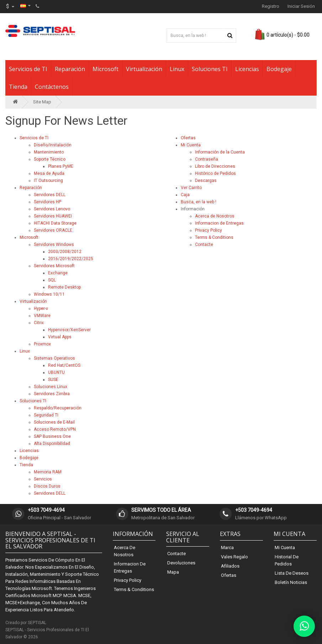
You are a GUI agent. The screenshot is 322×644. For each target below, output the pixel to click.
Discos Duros (47, 486)
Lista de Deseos (292, 573)
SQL (52, 280)
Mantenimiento (49, 152)
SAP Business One (52, 436)
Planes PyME (61, 166)
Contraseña (207, 159)
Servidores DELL (50, 195)
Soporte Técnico (50, 159)
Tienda (18, 87)
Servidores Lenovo (52, 209)
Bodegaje (279, 69)
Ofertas (188, 138)
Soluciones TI (210, 69)
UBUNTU (56, 372)
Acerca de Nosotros (215, 216)
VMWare (42, 316)
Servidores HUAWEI (53, 216)
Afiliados (230, 566)
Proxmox (42, 344)
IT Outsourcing (48, 181)
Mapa (173, 572)
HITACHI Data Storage (55, 223)
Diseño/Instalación (53, 145)
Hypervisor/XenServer (69, 330)
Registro (271, 6)
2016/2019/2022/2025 (71, 259)
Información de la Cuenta (220, 152)
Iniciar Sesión (301, 6)
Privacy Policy (208, 230)
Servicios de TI (28, 69)
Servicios (43, 479)
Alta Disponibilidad (52, 444)
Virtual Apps (60, 337)
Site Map (42, 102)
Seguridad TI (46, 415)
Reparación (70, 69)
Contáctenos (52, 87)
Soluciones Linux (51, 387)
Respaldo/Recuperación (58, 408)
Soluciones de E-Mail (54, 422)
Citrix (39, 323)
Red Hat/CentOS (64, 365)
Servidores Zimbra (52, 394)
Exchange (58, 273)
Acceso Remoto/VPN (55, 429)
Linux (177, 69)
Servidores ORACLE (53, 230)
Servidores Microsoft (54, 266)
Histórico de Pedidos (215, 173)
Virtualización (144, 69)
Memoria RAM (48, 472)
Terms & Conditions (214, 237)
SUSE (53, 380)
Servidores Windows (54, 245)
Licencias (247, 69)
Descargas (206, 181)
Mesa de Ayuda (49, 173)
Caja (185, 195)
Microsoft (105, 69)
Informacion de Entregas (219, 223)
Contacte (204, 245)
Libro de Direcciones (215, 166)
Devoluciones (181, 563)
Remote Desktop (64, 287)
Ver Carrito (191, 188)
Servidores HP (47, 202)
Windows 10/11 (49, 294)
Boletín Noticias (291, 582)
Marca (227, 548)
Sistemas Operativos (54, 358)
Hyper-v (41, 308)
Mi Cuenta (191, 145)
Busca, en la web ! (199, 202)
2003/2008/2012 (65, 252)
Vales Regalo (234, 557)
